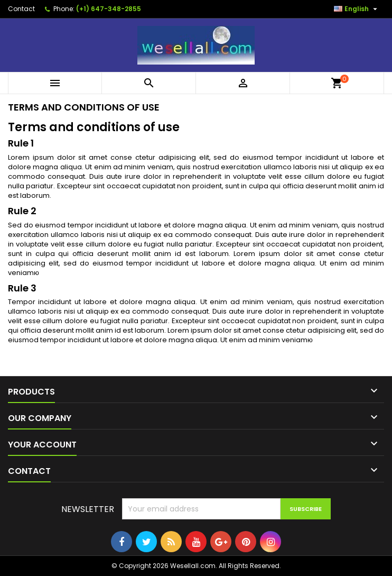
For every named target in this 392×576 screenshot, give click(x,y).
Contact (21, 9)
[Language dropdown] (357, 9)
